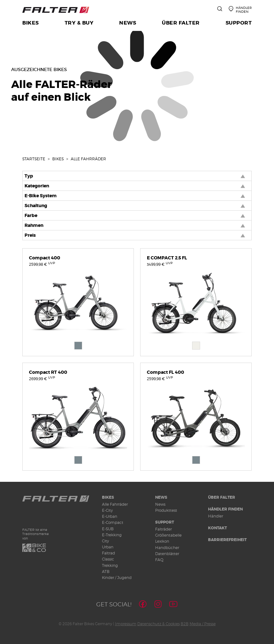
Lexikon (162, 541)
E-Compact (113, 522)
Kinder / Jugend (117, 578)
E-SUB (108, 529)
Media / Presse (203, 624)
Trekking (110, 565)
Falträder (163, 529)
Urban (108, 547)
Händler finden (225, 509)
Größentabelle (168, 535)
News (161, 497)
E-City (107, 510)
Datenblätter (167, 554)
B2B (185, 624)
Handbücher (167, 548)
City (105, 541)
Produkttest (166, 510)
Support (165, 522)
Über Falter (222, 497)
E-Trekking (112, 535)
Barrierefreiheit (227, 540)
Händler (216, 516)
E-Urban (110, 516)
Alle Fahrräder (115, 504)
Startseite (34, 159)
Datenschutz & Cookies (159, 624)
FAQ (159, 560)
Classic (108, 559)
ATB (106, 572)
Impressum (126, 624)
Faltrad (108, 553)
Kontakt (217, 528)
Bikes (58, 159)
